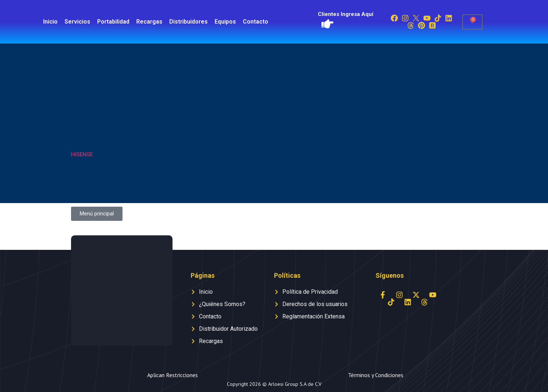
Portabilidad (113, 22)
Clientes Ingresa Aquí (346, 14)
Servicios (77, 22)
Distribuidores (188, 22)
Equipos (225, 22)
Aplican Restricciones (173, 375)
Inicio (50, 22)
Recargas (149, 22)
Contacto (256, 22)
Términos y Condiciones (376, 375)
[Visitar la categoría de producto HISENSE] (99, 123)
